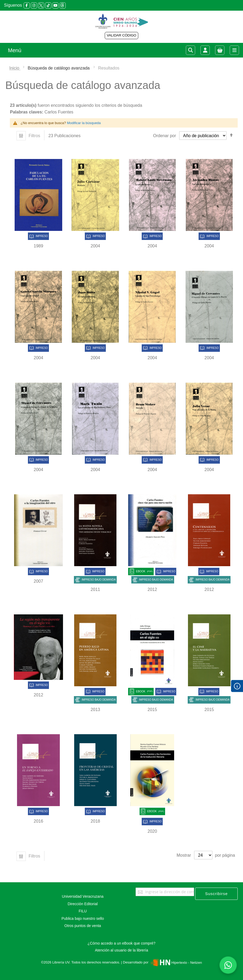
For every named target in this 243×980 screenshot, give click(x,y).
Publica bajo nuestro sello (83, 918)
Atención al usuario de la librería (121, 950)
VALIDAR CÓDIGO (121, 35)
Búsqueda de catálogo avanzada (59, 68)
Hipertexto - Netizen (176, 963)
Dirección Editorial (83, 904)
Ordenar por (165, 136)
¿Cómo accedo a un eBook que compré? (121, 943)
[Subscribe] (216, 894)
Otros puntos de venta (83, 926)
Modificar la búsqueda (84, 123)
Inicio (15, 68)
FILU (83, 911)
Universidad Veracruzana (83, 896)
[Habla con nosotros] (228, 965)
